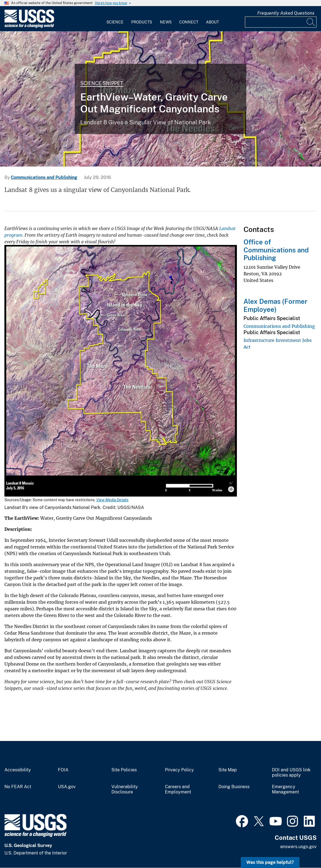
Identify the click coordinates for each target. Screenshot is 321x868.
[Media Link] (121, 371)
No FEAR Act (18, 787)
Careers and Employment (178, 789)
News (166, 22)
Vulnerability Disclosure (125, 789)
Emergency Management (285, 789)
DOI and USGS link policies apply (291, 773)
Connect (189, 22)
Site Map (228, 770)
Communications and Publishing (44, 177)
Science (115, 22)
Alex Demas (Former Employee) (275, 305)
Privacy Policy (179, 770)
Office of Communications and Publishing (276, 250)
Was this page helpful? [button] (270, 862)
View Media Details (112, 500)
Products (142, 22)
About (212, 22)
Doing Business (234, 787)
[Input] (281, 22)
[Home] (29, 27)
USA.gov (67, 787)
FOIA (63, 770)
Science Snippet (102, 83)
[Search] (311, 22)
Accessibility (18, 770)
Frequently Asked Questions (286, 13)
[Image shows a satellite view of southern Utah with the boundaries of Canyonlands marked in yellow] (160, 99)
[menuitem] (115, 19)
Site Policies (124, 770)
